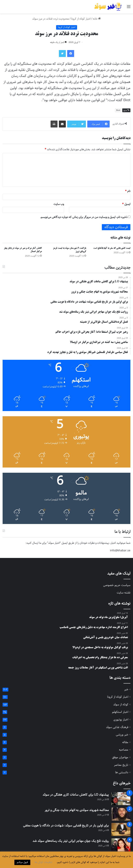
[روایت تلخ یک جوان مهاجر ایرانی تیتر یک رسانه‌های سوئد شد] (121, 845)
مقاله (125, 742)
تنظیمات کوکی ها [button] (43, 862)
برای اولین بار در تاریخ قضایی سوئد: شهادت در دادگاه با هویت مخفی (66, 826)
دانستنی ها (122, 772)
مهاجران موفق (120, 757)
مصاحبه (124, 750)
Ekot (118, 110)
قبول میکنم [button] (22, 862)
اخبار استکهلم (120, 712)
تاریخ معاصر (121, 765)
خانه (97, 19)
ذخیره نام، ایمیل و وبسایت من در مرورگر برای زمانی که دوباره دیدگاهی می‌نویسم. (84, 217)
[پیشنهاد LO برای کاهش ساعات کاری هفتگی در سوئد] (121, 799)
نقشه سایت (124, 593)
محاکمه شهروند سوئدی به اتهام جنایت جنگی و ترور (77, 810)
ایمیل (126, 204)
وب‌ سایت (59, 204)
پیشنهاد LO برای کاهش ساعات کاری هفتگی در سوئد (76, 795)
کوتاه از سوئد (121, 705)
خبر (126, 689)
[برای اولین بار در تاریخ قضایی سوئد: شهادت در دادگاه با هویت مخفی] (121, 829)
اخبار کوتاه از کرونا (81, 19)
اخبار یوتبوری (121, 720)
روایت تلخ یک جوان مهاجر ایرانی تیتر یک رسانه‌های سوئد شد (71, 841)
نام (128, 191)
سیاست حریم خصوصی (117, 585)
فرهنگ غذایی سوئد (117, 727)
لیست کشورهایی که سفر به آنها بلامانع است (112, 248)
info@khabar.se (120, 551)
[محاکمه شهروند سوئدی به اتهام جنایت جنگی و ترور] (121, 814)
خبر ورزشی (122, 735)
